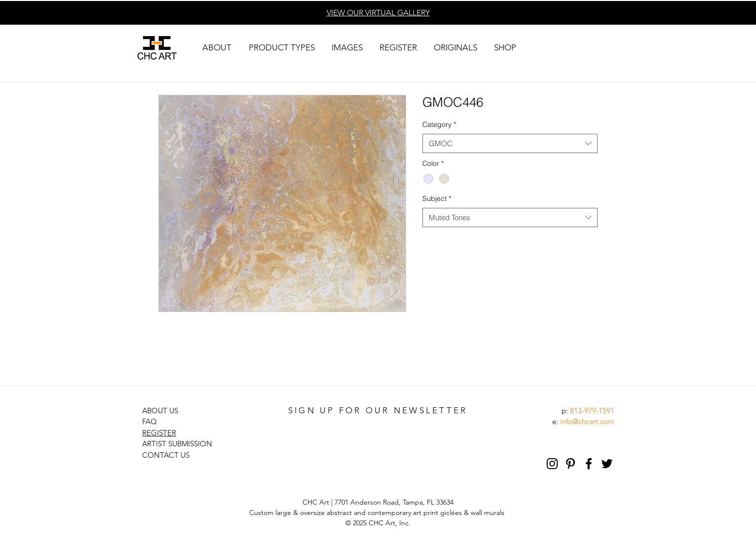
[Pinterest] (570, 464)
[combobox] (510, 143)
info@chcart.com (587, 421)
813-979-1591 (592, 411)
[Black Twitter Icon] (607, 464)
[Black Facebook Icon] (589, 464)
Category (439, 124)
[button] (217, 48)
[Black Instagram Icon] (552, 464)
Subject (437, 198)
